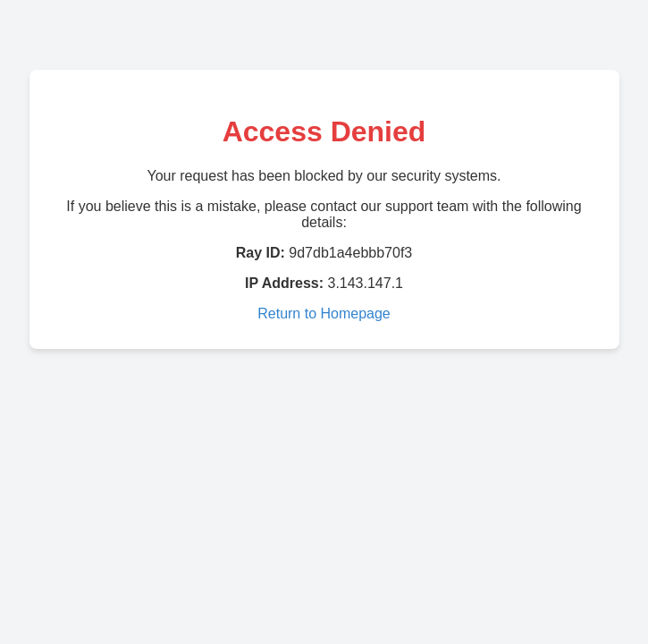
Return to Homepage (324, 314)
